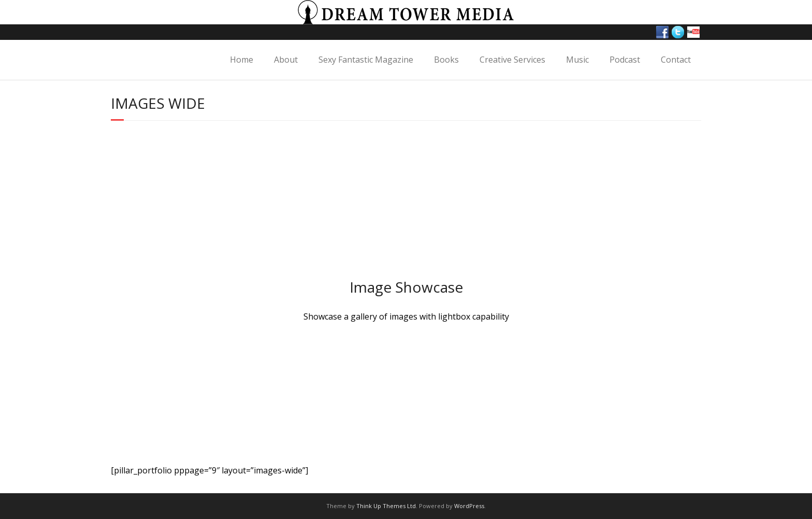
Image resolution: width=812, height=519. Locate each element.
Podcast (625, 60)
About (286, 60)
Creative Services (512, 60)
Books (446, 60)
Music (577, 60)
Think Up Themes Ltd (386, 506)
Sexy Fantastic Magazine (366, 60)
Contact (676, 60)
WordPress (469, 506)
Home (242, 60)
